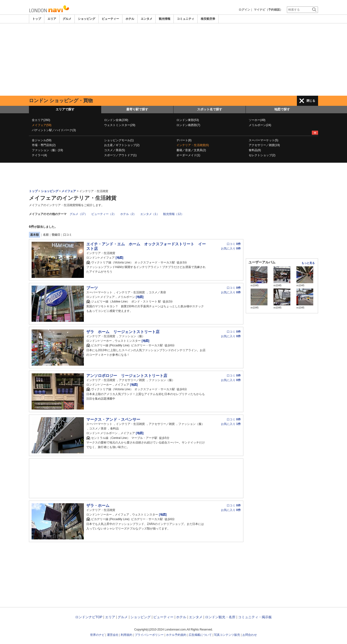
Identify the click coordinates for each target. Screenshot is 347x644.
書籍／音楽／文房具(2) (191, 150)
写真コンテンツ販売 (227, 635)
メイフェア (69, 191)
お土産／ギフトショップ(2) (122, 145)
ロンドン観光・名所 (220, 617)
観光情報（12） (173, 214)
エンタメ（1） (150, 214)
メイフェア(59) (42, 125)
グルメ (67, 19)
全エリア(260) (41, 120)
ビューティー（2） (104, 214)
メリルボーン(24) (260, 125)
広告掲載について (200, 635)
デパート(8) (184, 140)
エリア (52, 19)
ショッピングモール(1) (119, 140)
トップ (37, 19)
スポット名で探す (210, 109)
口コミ (67, 235)
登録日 (56, 235)
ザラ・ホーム (98, 506)
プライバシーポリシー (149, 635)
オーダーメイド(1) (188, 155)
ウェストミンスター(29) (120, 125)
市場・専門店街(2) (44, 145)
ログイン (244, 10)
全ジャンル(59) (42, 140)
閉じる (311, 101)
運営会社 (113, 635)
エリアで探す (65, 109)
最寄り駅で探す (137, 109)
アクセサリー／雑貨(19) (264, 145)
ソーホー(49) (257, 120)
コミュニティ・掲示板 (255, 617)
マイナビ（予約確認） (268, 10)
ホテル (130, 19)
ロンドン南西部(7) (188, 125)
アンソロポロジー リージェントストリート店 (127, 376)
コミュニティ (186, 19)
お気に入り (231, 248)
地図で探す (282, 109)
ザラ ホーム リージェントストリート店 (123, 332)
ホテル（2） (128, 214)
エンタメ (147, 19)
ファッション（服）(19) (47, 150)
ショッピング (87, 19)
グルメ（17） (78, 214)
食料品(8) (255, 150)
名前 (46, 235)
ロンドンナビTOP (89, 617)
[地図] (119, 258)
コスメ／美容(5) (115, 150)
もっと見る (308, 263)
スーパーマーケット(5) (264, 140)
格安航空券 (208, 19)
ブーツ (92, 288)
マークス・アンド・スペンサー (113, 419)
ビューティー (110, 19)
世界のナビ (97, 635)
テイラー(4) (39, 155)
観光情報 (165, 19)
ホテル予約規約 (176, 635)
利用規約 (127, 635)
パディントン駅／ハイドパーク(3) (54, 130)
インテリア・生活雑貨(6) (193, 145)
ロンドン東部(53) (188, 120)
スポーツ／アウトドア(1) (120, 155)
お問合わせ (250, 635)
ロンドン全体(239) (116, 120)
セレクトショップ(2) (262, 155)
